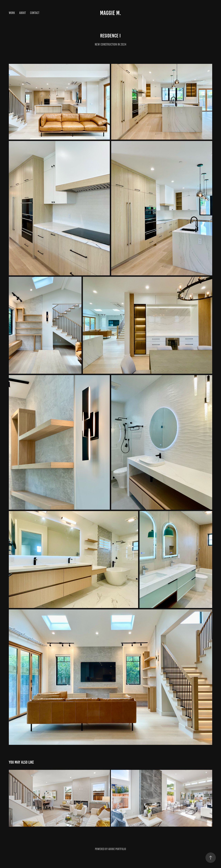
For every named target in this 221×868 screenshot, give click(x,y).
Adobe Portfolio (117, 849)
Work (12, 13)
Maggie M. (110, 13)
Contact (35, 13)
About (23, 13)
